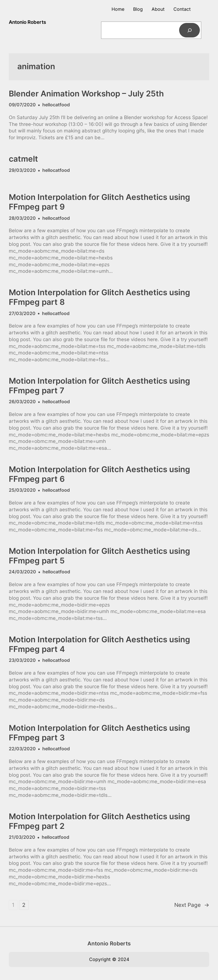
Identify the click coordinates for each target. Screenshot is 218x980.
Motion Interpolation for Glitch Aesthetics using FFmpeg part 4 (99, 644)
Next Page (192, 905)
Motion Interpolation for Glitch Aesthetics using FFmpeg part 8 (99, 297)
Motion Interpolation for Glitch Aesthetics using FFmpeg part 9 (99, 202)
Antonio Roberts (27, 22)
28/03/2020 (22, 218)
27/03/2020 (22, 313)
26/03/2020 (22, 402)
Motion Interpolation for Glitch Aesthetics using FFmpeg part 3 (99, 733)
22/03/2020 (22, 749)
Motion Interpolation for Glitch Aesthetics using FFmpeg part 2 (99, 821)
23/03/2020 (22, 660)
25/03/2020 (22, 490)
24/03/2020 (22, 572)
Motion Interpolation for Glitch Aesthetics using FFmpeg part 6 (99, 474)
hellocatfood (56, 105)
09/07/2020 (22, 105)
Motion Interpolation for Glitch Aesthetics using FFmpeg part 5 (99, 556)
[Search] (189, 30)
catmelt (23, 159)
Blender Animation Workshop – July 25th (86, 94)
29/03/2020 (22, 170)
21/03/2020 (22, 837)
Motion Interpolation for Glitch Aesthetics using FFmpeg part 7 (99, 386)
